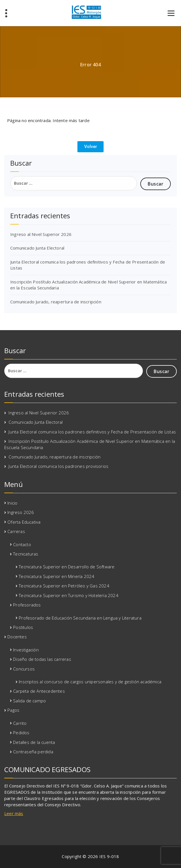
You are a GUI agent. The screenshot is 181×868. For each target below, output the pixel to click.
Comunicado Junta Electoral (37, 248)
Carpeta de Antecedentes (39, 691)
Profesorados (27, 605)
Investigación (26, 650)
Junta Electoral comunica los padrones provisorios (58, 466)
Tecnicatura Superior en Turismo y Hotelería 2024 (69, 595)
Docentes (17, 637)
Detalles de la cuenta (34, 742)
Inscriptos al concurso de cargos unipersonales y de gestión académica (90, 682)
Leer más (14, 813)
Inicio (12, 503)
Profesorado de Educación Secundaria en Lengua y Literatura (80, 618)
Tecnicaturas (26, 554)
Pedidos (21, 733)
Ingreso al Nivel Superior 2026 (41, 234)
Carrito (20, 723)
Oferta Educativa (24, 522)
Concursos (24, 669)
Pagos (13, 710)
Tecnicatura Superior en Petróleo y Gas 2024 (64, 586)
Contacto (22, 544)
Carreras (16, 531)
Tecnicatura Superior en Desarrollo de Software (67, 567)
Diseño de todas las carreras (42, 659)
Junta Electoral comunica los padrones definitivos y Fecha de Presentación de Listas (92, 432)
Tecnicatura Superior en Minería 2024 (56, 576)
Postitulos (23, 627)
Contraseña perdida (33, 752)
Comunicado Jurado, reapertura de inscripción (56, 302)
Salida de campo (29, 701)
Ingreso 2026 (21, 512)
